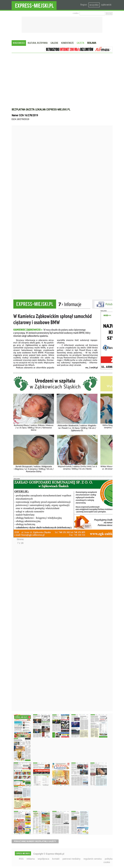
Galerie (54, 43)
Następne (18, 629)
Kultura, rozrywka (38, 43)
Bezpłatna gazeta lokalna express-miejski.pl (41, 109)
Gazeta (80, 43)
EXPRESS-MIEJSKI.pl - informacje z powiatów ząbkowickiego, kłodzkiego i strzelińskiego (34, 5)
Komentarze (67, 43)
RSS (21, 859)
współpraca (43, 859)
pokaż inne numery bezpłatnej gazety (35, 841)
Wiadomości (19, 43)
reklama (31, 859)
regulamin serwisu (93, 859)
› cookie (75, 13)
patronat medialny (71, 859)
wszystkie (94, 5)
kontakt (56, 859)
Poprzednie (18, 219)
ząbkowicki (106, 5)
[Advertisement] (62, 82)
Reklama (92, 43)
